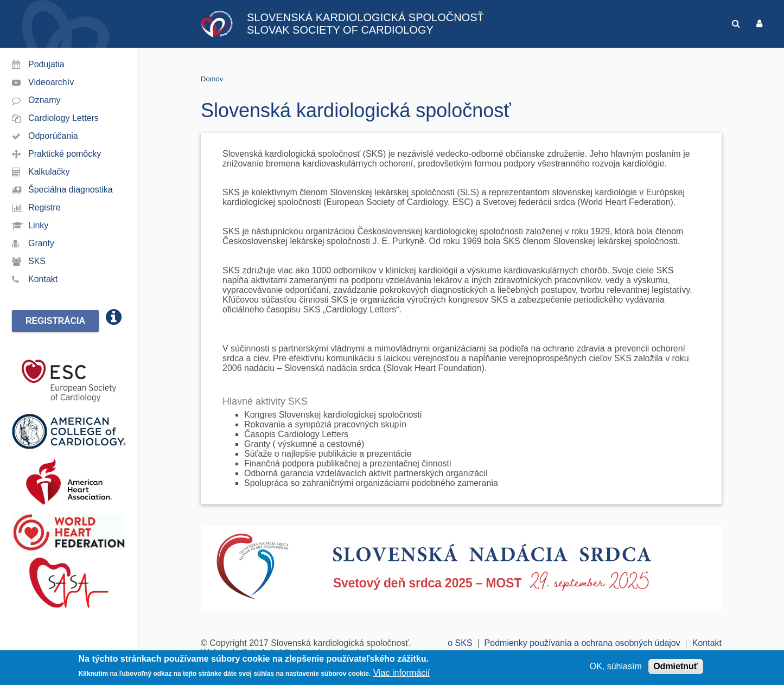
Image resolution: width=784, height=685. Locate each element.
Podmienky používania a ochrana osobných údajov (582, 643)
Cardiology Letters (63, 118)
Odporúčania (53, 136)
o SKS (460, 643)
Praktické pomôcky (65, 154)
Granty (41, 243)
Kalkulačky (49, 172)
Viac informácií (402, 673)
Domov (212, 79)
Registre (44, 207)
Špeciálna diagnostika (71, 190)
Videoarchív (51, 82)
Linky (38, 225)
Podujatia (46, 64)
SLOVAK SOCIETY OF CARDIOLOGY (340, 30)
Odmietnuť (675, 667)
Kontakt (43, 279)
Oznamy (44, 100)
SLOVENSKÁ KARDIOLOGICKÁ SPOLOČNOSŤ (365, 17)
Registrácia (55, 321)
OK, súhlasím (616, 667)
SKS (37, 261)
